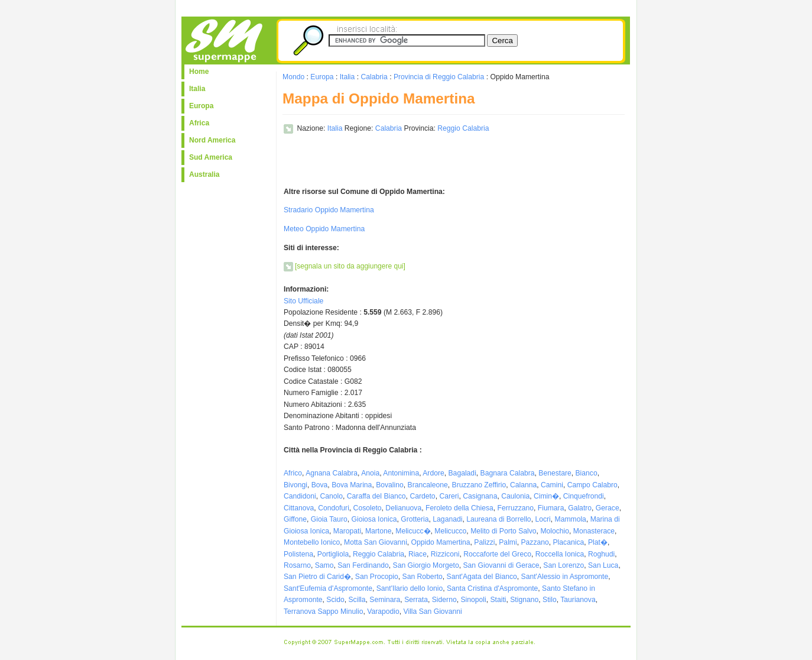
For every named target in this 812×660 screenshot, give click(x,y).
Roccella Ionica (560, 554)
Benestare (555, 473)
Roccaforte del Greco (497, 554)
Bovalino (390, 485)
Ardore (433, 473)
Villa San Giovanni (433, 612)
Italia (197, 89)
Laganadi (447, 519)
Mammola (571, 519)
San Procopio (377, 577)
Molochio (555, 531)
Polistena (298, 554)
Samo (324, 565)
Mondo (293, 77)
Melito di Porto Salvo (503, 531)
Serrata (416, 600)
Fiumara (551, 508)
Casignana (480, 496)
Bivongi (295, 485)
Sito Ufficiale (303, 301)
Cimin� (546, 496)
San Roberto (423, 577)
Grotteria (415, 519)
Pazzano (535, 542)
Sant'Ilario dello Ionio (410, 588)
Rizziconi (445, 554)
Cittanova (299, 508)
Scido (335, 600)
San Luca (603, 565)
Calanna (523, 485)
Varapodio (383, 612)
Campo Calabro (592, 485)
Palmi (508, 542)
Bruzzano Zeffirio (479, 485)
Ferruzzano (516, 508)
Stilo (550, 600)
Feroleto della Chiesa (459, 508)
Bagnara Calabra (508, 473)
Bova (320, 485)
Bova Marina (352, 485)
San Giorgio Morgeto (426, 565)
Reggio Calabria (463, 128)
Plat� (598, 542)
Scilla (357, 600)
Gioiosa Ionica (374, 519)
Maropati (347, 531)
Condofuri (334, 508)
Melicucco (450, 531)
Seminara (385, 600)
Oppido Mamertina (441, 542)
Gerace (608, 508)
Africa (199, 123)
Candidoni (300, 496)
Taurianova (578, 600)
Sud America (211, 157)
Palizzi (484, 542)
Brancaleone (428, 485)
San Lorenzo (563, 565)
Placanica (569, 542)
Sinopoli (473, 600)
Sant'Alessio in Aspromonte (565, 577)
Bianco (586, 473)
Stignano (524, 600)
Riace (418, 554)
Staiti (498, 600)
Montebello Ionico (312, 542)
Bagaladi (462, 473)
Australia (204, 174)
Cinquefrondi (584, 496)
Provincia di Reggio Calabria (439, 77)
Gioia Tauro (329, 519)
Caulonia (515, 496)
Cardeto (422, 496)
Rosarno (297, 565)
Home (199, 72)
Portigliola (333, 554)
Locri (543, 519)
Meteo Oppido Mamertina (324, 229)
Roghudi (601, 554)
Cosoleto (368, 508)
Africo (293, 473)
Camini (552, 485)
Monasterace (594, 531)
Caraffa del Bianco (376, 496)
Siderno (444, 600)
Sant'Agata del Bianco (482, 577)
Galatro (580, 508)
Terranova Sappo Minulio (323, 612)
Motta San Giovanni (376, 542)
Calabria (374, 77)
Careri (449, 496)
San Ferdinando (363, 565)
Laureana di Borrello (498, 519)
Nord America (212, 140)
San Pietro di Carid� (317, 577)
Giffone (295, 519)
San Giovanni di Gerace (501, 565)
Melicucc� (413, 531)
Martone (379, 531)
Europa (201, 106)
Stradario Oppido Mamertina (329, 210)
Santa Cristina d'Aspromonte (492, 588)
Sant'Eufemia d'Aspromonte (328, 588)
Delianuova (403, 508)
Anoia (370, 473)
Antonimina (401, 473)
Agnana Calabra (332, 473)
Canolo (332, 496)
